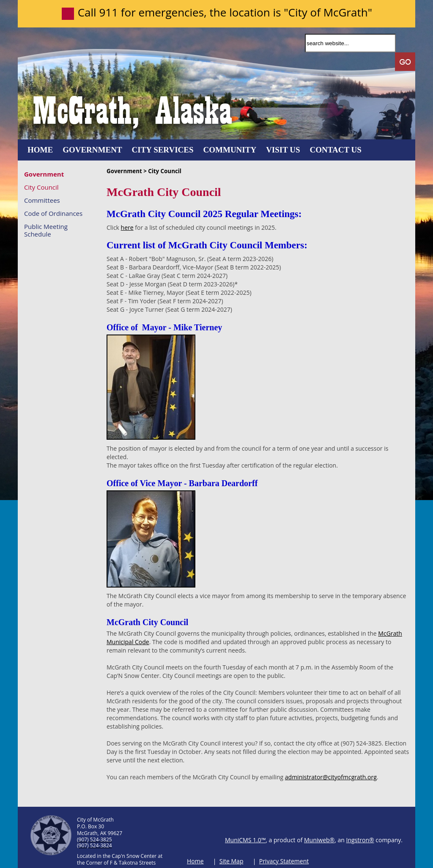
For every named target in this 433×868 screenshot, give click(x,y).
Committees (42, 200)
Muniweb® (319, 840)
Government (92, 150)
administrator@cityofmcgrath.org (331, 777)
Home (40, 150)
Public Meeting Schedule (46, 230)
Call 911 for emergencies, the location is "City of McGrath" (225, 12)
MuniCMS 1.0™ (245, 840)
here (127, 227)
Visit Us (283, 150)
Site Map (232, 861)
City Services (163, 150)
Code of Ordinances (53, 213)
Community (230, 150)
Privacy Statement (284, 861)
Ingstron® (360, 840)
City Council (41, 187)
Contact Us (336, 150)
